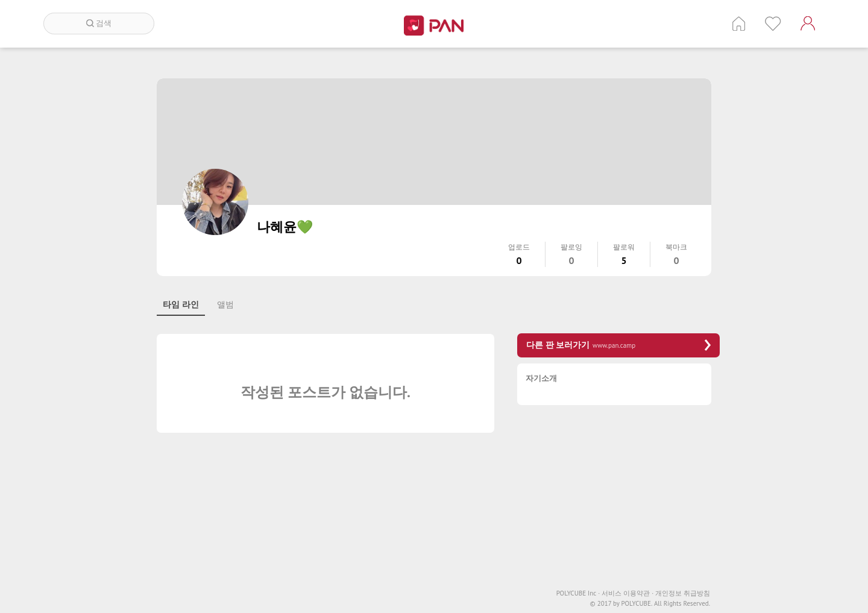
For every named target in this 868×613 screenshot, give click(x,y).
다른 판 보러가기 (618, 345)
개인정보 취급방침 (683, 593)
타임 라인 (181, 304)
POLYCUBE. (637, 604)
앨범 (225, 304)
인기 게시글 (773, 24)
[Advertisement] (618, 498)
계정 (808, 24)
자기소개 (541, 379)
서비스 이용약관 (627, 593)
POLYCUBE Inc (578, 593)
